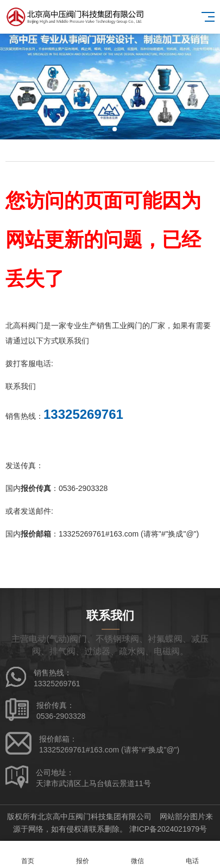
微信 (138, 855)
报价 (82, 855)
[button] (106, 129)
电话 (193, 855)
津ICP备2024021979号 (168, 829)
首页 (27, 855)
